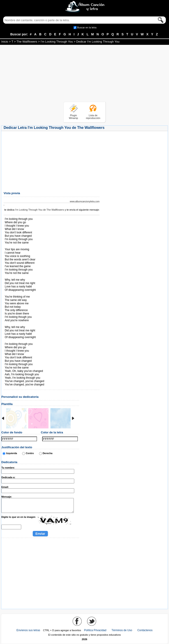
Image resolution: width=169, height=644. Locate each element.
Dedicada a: (8, 477)
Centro (30, 453)
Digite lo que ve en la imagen (18, 517)
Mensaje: (7, 497)
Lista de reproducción (93, 117)
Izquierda (12, 453)
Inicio (5, 42)
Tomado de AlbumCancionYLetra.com (24, 341)
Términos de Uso (122, 630)
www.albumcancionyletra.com (85, 201)
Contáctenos (145, 630)
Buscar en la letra (87, 27)
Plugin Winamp (73, 117)
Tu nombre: (8, 468)
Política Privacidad (95, 630)
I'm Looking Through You (57, 42)
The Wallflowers (27, 42)
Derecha (47, 453)
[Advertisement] (85, 74)
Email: (5, 487)
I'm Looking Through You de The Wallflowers (40, 210)
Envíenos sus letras (28, 630)
